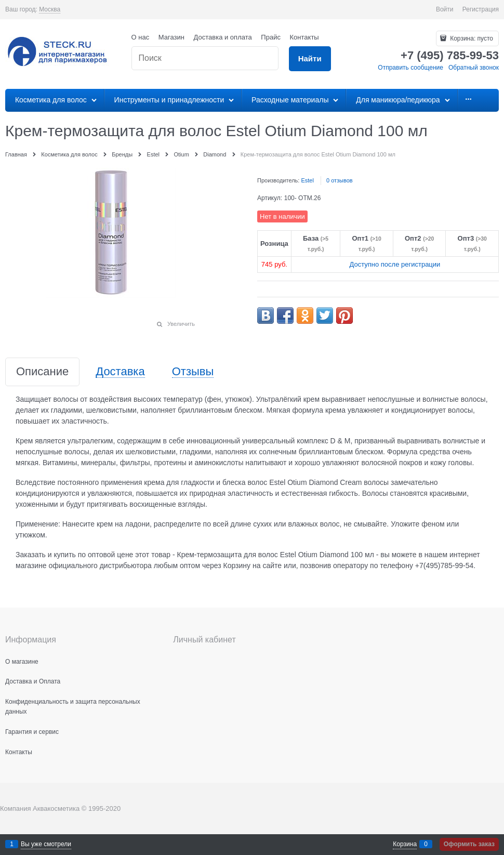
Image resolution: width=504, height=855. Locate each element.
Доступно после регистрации (395, 264)
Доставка (120, 372)
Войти (445, 9)
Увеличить (181, 324)
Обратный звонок (474, 68)
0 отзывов (340, 180)
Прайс (271, 37)
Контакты (304, 37)
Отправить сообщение (410, 68)
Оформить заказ (469, 844)
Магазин (171, 37)
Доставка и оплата (223, 37)
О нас (141, 37)
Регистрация (481, 9)
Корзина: (471, 38)
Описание (42, 372)
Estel (307, 180)
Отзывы (193, 372)
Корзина (405, 844)
